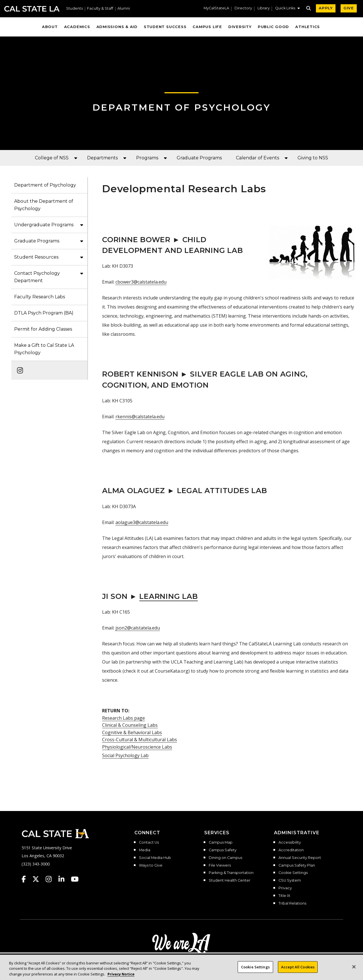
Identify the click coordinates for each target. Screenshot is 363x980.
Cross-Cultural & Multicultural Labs (140, 740)
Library (264, 8)
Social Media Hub (155, 858)
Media (145, 850)
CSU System (290, 880)
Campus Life (207, 27)
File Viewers (220, 865)
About (50, 27)
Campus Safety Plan (297, 865)
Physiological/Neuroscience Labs (137, 747)
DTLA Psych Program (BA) (44, 313)
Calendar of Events (258, 158)
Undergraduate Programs (44, 225)
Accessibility (290, 842)
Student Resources (36, 257)
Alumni (124, 9)
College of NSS (52, 158)
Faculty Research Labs (40, 297)
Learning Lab (168, 596)
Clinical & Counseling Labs (130, 725)
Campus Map (221, 842)
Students (74, 9)
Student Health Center (230, 880)
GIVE (349, 8)
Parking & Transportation (231, 873)
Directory (243, 8)
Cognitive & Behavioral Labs (132, 732)
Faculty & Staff (100, 9)
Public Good (273, 27)
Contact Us (149, 842)
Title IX (284, 896)
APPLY (326, 8)
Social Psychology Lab (125, 755)
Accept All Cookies (298, 973)
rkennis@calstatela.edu (140, 417)
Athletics (308, 27)
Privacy (285, 888)
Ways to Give (151, 865)
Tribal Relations (292, 903)
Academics (77, 27)
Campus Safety (223, 850)
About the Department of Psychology (44, 205)
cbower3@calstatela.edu (141, 282)
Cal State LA (32, 9)
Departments (102, 158)
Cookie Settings (293, 873)
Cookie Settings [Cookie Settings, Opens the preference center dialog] (255, 973)
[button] (287, 9)
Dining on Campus (225, 858)
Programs (147, 158)
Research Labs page (124, 718)
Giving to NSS (313, 158)
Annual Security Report (300, 858)
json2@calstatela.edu (138, 628)
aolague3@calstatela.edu (142, 522)
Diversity (240, 27)
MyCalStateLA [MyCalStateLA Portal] (216, 8)
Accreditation (291, 850)
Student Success (165, 27)
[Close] (354, 973)
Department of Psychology (182, 107)
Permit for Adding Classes (43, 329)
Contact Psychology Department (37, 277)
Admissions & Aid (117, 27)
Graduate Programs (199, 158)
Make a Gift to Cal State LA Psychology (44, 349)
